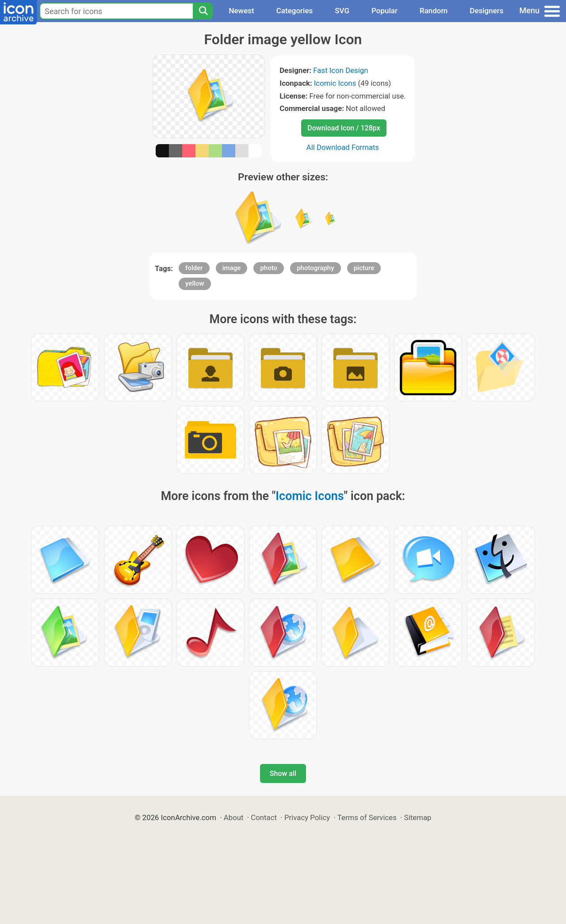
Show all (283, 773)
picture (364, 268)
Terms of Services (367, 817)
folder (194, 268)
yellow (195, 283)
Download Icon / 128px (344, 128)
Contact (264, 817)
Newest (241, 11)
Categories (295, 11)
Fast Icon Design (340, 70)
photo (269, 268)
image (232, 268)
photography (315, 268)
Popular (384, 11)
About (234, 817)
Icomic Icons (335, 83)
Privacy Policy (307, 817)
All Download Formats (343, 147)
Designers (486, 11)
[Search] (203, 11)
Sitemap (418, 817)
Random (434, 11)
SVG (342, 11)
